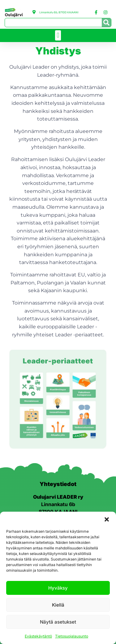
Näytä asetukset (58, 622)
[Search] (106, 23)
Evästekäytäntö (38, 636)
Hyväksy (58, 588)
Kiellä (58, 605)
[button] (107, 519)
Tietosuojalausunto (72, 636)
